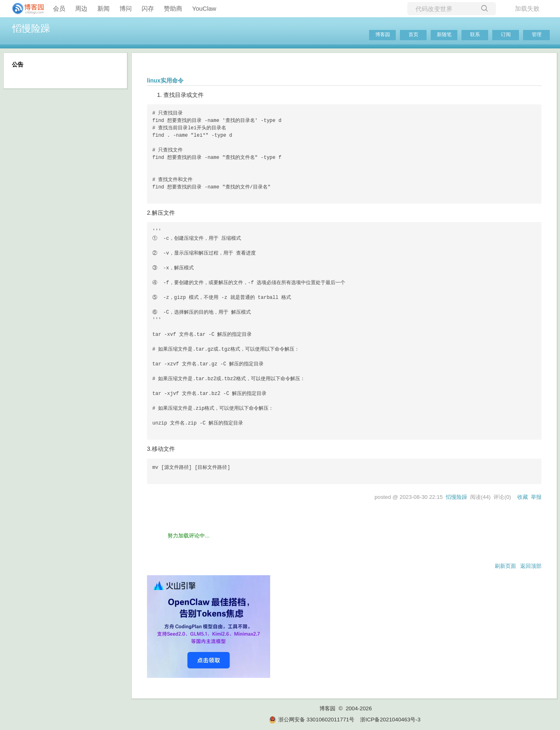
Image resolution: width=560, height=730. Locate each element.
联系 (475, 34)
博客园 (383, 34)
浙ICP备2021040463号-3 (390, 720)
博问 (126, 8)
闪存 (148, 8)
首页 (413, 34)
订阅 (506, 34)
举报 (536, 497)
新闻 (103, 8)
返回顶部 (531, 566)
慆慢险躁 (31, 28)
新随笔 (444, 34)
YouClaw (204, 8)
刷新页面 (505, 566)
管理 (537, 34)
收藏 (523, 497)
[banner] (25, 9)
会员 (59, 8)
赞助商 (173, 8)
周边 (81, 8)
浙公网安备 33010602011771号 (312, 720)
